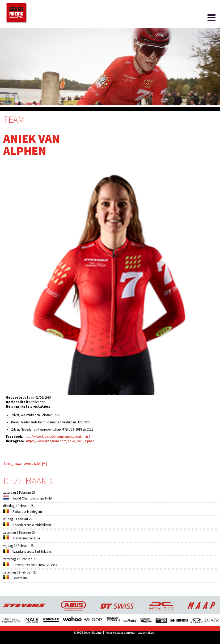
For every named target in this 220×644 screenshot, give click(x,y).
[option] (110, 67)
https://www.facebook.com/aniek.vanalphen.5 (57, 437)
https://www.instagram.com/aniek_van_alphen (60, 441)
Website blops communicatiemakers (130, 632)
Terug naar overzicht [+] (25, 463)
